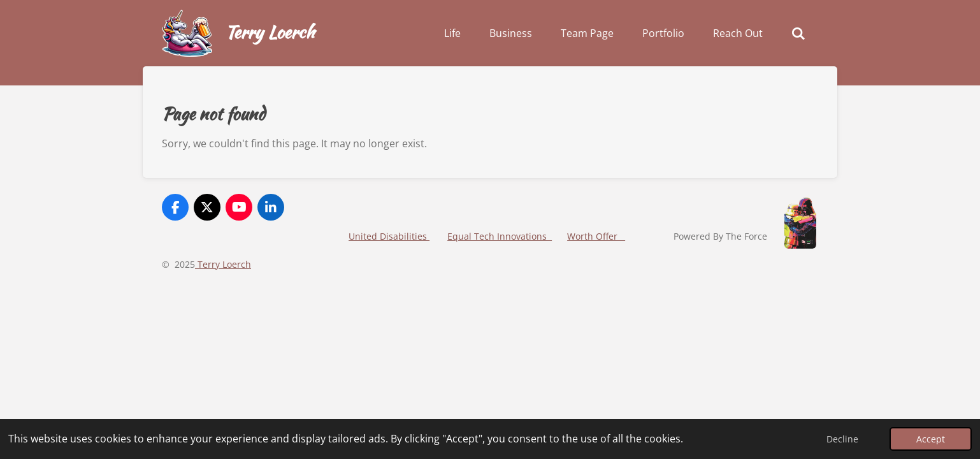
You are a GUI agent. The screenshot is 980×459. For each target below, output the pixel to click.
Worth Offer (596, 236)
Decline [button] (842, 439)
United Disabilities (389, 236)
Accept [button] (931, 439)
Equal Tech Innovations (500, 236)
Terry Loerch (270, 32)
